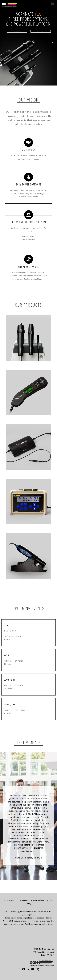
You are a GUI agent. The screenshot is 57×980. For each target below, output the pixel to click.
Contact (23, 900)
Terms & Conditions (37, 900)
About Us (14, 900)
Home (6, 900)
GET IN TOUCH (41, 31)
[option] (28, 825)
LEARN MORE (17, 31)
